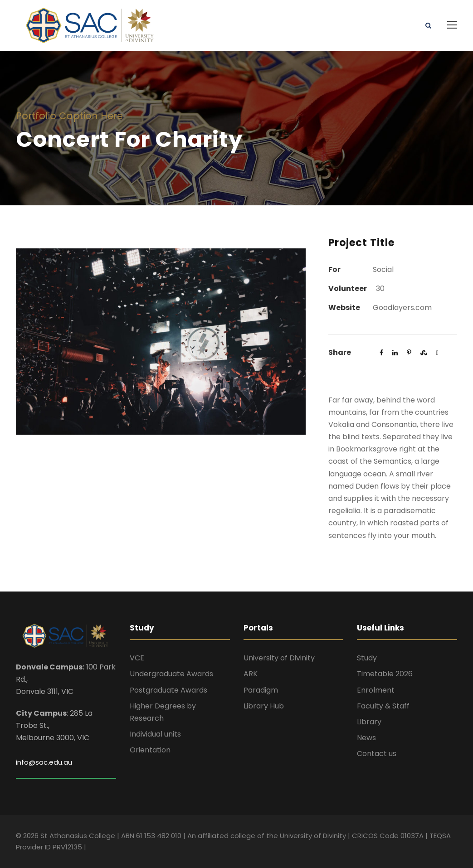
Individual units (155, 734)
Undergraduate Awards (171, 674)
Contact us (377, 754)
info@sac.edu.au (44, 762)
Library (369, 722)
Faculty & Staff (383, 706)
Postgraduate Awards (168, 690)
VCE (137, 658)
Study (367, 658)
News (366, 738)
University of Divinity (279, 658)
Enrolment (376, 690)
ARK (251, 674)
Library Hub (264, 706)
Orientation (150, 750)
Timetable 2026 (385, 674)
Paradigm (261, 690)
